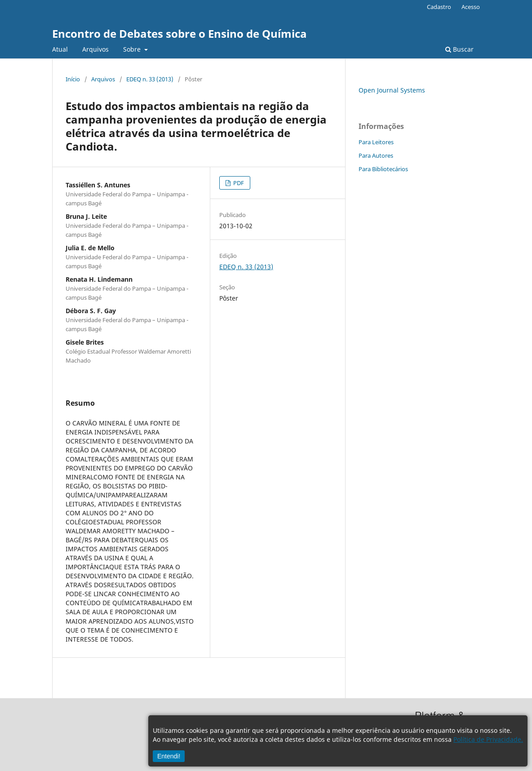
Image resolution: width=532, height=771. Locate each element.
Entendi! (169, 756)
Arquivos (95, 49)
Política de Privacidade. (488, 739)
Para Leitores (376, 142)
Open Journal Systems (392, 90)
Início (73, 79)
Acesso (471, 7)
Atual (60, 49)
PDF (238, 183)
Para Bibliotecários (383, 169)
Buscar (459, 49)
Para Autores (376, 155)
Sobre (133, 49)
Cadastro (439, 7)
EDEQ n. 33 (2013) (150, 79)
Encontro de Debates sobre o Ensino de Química (180, 33)
